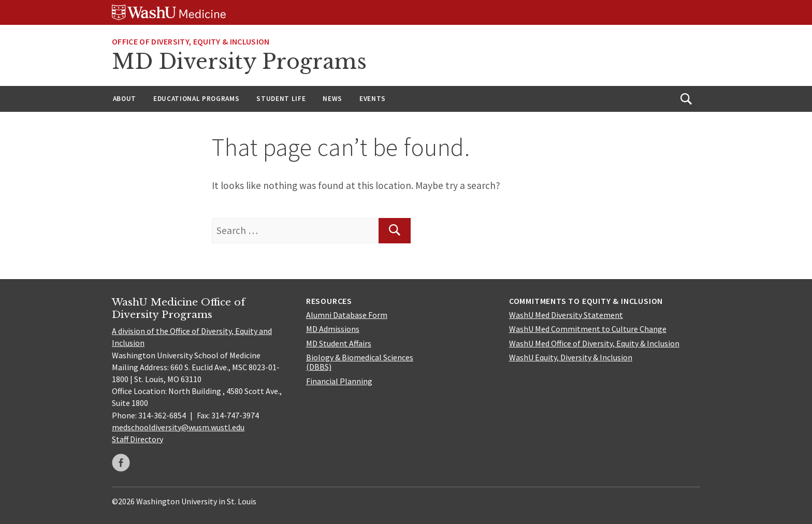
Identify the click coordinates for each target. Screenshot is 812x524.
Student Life (281, 99)
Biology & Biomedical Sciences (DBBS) (360, 362)
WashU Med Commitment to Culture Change (588, 329)
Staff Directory (137, 439)
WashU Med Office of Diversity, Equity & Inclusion (594, 343)
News (332, 99)
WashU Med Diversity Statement (566, 315)
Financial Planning (339, 381)
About (125, 99)
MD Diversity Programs (239, 62)
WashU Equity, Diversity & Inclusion (571, 357)
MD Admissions (333, 329)
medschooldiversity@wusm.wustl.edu (178, 427)
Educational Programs (196, 99)
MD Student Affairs (339, 343)
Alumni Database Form (347, 315)
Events (373, 99)
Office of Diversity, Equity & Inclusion (191, 41)
